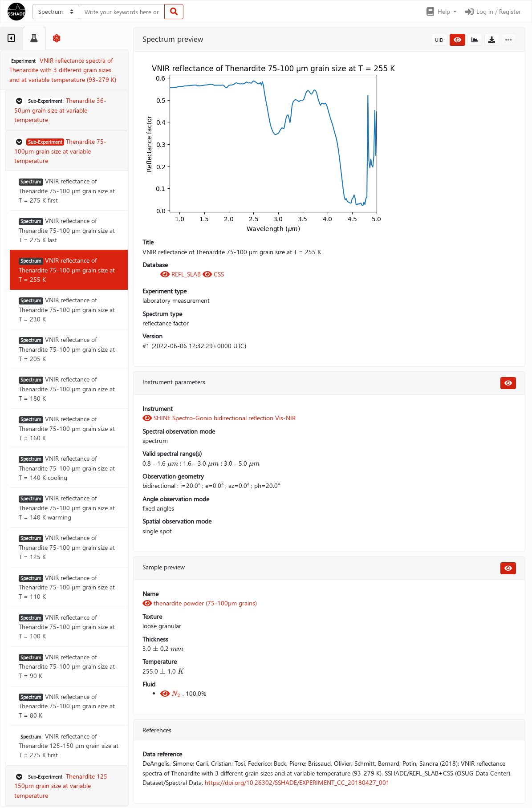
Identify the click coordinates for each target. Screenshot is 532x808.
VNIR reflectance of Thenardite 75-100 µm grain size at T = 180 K (67, 389)
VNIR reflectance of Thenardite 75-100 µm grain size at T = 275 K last (67, 230)
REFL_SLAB (181, 274)
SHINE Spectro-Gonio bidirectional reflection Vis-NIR (219, 418)
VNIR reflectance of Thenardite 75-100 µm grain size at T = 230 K (67, 309)
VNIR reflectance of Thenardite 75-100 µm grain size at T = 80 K (67, 706)
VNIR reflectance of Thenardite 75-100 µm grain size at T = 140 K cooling (67, 468)
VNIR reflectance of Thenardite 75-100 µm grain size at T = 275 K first (67, 191)
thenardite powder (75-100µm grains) (200, 603)
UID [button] (439, 40)
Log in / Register (492, 11)
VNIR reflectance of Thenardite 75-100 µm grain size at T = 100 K (67, 627)
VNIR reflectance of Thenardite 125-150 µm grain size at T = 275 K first (69, 746)
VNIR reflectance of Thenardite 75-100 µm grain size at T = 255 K (67, 270)
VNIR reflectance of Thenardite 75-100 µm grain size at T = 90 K (67, 666)
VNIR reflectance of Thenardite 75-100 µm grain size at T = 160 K (67, 428)
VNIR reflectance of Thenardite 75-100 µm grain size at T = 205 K (67, 349)
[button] (441, 12)
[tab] (11, 38)
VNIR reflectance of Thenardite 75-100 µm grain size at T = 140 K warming (67, 508)
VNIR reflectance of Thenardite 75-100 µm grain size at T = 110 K (67, 587)
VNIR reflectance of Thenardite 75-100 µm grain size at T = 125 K (67, 547)
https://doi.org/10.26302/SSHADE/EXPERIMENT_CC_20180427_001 (297, 782)
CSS (213, 274)
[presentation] (173, 463)
